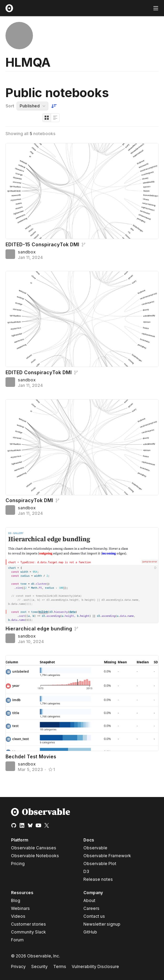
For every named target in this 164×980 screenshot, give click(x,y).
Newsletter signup (102, 924)
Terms (60, 966)
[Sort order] (54, 106)
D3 (86, 871)
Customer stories (28, 924)
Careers (91, 908)
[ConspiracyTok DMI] (82, 447)
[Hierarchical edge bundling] (82, 575)
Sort (10, 106)
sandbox (27, 252)
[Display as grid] (47, 118)
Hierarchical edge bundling (39, 629)
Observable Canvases (34, 848)
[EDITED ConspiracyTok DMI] (82, 319)
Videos (18, 916)
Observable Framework (107, 856)
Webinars (20, 908)
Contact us (94, 916)
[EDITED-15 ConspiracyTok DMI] (82, 191)
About (89, 900)
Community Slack (28, 932)
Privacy (18, 966)
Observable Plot (100, 864)
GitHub (90, 932)
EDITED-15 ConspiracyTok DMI (42, 244)
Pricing (18, 864)
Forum (17, 940)
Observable (95, 848)
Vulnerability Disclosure (95, 966)
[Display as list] (55, 118)
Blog (16, 900)
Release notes (98, 879)
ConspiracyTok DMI (29, 500)
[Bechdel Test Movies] (82, 703)
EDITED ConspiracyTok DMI (39, 372)
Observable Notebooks (35, 856)
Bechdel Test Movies (31, 756)
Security (39, 966)
